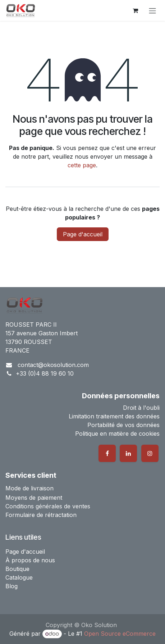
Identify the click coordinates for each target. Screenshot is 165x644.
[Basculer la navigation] (152, 10)
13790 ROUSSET (29, 342)
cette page (82, 165)
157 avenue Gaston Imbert (42, 333)
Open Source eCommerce (120, 634)
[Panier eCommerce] (135, 10)
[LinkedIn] (128, 453)
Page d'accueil (83, 234)
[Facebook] (107, 453)
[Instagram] (150, 453)
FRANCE (17, 350)
